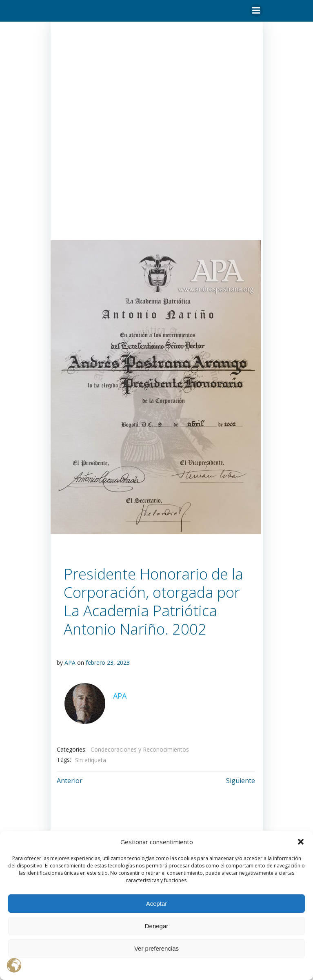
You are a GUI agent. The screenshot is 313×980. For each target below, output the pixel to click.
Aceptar (157, 904)
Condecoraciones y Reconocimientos (140, 749)
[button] (301, 842)
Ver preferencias (156, 948)
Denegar (157, 926)
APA (70, 663)
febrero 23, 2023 (108, 663)
